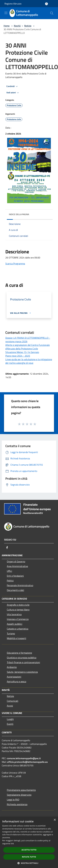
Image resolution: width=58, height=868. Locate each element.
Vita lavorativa (14, 614)
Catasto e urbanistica (18, 629)
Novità (17, 26)
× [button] (55, 820)
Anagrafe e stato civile (18, 605)
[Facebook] (7, 548)
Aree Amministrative (17, 566)
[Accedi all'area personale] (46, 4)
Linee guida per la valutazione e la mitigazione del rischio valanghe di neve (29, 361)
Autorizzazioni (14, 677)
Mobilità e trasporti (17, 638)
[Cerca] (52, 13)
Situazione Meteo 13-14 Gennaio (22, 352)
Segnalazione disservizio (19, 795)
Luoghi (10, 719)
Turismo (11, 633)
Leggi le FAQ (13, 800)
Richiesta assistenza (17, 804)
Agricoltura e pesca (17, 681)
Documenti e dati (15, 590)
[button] (29, 863)
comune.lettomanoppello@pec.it (24, 758)
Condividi (12, 86)
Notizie (28, 26)
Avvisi (10, 706)
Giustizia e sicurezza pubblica (22, 658)
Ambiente (12, 667)
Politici (10, 581)
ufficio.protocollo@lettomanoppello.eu (27, 762)
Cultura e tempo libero (18, 610)
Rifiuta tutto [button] (29, 857)
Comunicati (13, 701)
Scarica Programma (15, 264)
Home (7, 26)
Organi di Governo (16, 561)
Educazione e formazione (19, 653)
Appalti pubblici (15, 624)
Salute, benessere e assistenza (22, 672)
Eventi (10, 724)
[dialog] (29, 842)
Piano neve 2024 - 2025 (18, 356)
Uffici (9, 571)
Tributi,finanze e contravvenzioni (23, 662)
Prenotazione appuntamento (21, 790)
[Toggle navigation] (6, 13)
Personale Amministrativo (20, 585)
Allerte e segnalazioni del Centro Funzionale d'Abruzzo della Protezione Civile (28, 347)
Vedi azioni (13, 93)
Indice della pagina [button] (19, 214)
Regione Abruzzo (13, 4)
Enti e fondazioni (15, 576)
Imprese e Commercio (18, 619)
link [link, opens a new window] (12, 844)
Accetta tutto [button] (29, 850)
